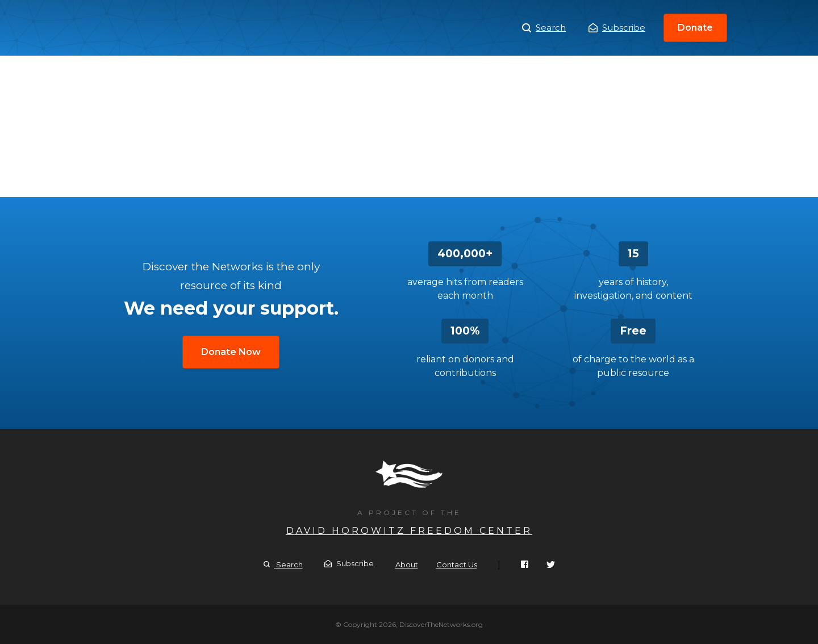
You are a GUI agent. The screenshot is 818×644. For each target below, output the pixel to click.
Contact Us (457, 564)
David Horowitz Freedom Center (409, 531)
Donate (695, 28)
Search (544, 28)
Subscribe (617, 28)
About (407, 564)
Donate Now (231, 352)
